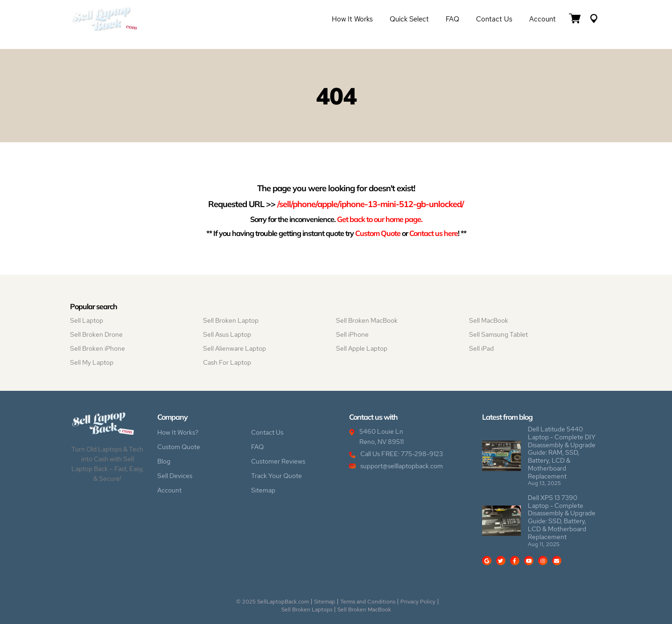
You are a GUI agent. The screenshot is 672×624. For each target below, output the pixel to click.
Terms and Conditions (368, 602)
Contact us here (434, 233)
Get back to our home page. (380, 219)
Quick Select (409, 19)
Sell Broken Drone (96, 334)
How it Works (352, 19)
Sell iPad (481, 348)
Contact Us (494, 19)
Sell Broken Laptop (231, 320)
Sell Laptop (87, 320)
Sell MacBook (489, 320)
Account (542, 19)
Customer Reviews (278, 461)
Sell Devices (175, 476)
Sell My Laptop (92, 362)
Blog (164, 461)
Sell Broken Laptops (307, 610)
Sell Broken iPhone (98, 348)
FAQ (452, 19)
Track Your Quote (276, 476)
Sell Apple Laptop (362, 348)
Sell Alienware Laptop (234, 348)
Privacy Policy (418, 602)
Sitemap (263, 490)
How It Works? (178, 432)
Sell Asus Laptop (227, 334)
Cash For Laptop (227, 362)
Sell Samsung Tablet (498, 334)
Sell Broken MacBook (367, 320)
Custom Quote (378, 233)
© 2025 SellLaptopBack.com (273, 602)
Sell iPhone (352, 334)
